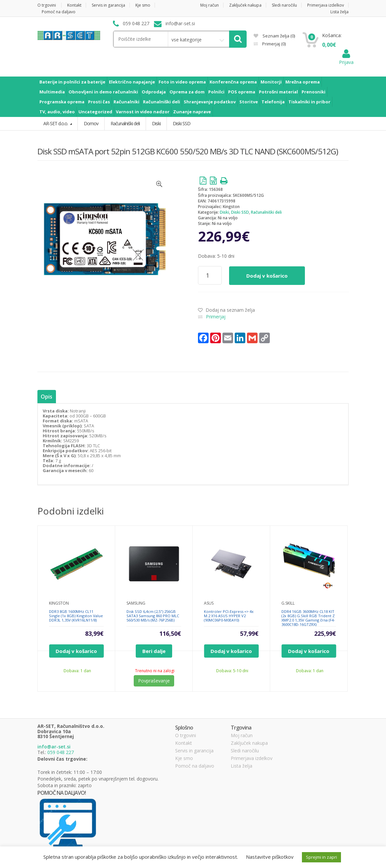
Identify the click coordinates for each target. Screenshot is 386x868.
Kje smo (143, 5)
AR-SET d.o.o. (56, 123)
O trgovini (47, 5)
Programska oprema (62, 102)
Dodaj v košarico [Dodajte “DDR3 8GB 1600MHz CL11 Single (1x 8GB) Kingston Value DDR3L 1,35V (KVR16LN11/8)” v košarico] (76, 651)
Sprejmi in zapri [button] (321, 857)
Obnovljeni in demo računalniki (103, 92)
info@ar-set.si (54, 747)
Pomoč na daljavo (59, 12)
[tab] (47, 397)
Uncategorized (95, 112)
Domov (91, 123)
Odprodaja (154, 92)
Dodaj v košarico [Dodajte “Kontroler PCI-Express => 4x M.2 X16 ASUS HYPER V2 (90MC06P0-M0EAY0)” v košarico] (231, 651)
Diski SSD (240, 212)
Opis (47, 397)
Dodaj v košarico (267, 276)
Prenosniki (314, 92)
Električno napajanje (132, 82)
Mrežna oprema (303, 82)
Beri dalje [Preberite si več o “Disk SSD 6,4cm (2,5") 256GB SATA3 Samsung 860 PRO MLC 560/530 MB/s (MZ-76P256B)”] (154, 651)
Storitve (249, 102)
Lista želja (339, 12)
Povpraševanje (154, 681)
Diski (224, 212)
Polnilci (216, 92)
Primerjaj (273, 44)
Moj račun (210, 5)
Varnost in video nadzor (143, 112)
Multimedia (52, 92)
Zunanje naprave (192, 112)
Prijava (346, 59)
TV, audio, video (57, 112)
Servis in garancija (108, 5)
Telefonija (273, 102)
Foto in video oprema (182, 82)
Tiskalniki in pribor (309, 102)
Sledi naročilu (284, 5)
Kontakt (74, 5)
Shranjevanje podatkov (210, 102)
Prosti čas (99, 102)
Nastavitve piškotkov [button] (270, 857)
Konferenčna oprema (233, 82)
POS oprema (242, 92)
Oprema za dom (187, 92)
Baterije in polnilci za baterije (72, 82)
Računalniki (126, 102)
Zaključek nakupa (245, 5)
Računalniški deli (162, 102)
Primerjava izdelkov (326, 5)
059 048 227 (61, 752)
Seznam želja (274, 36)
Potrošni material (278, 92)
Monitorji (271, 82)
